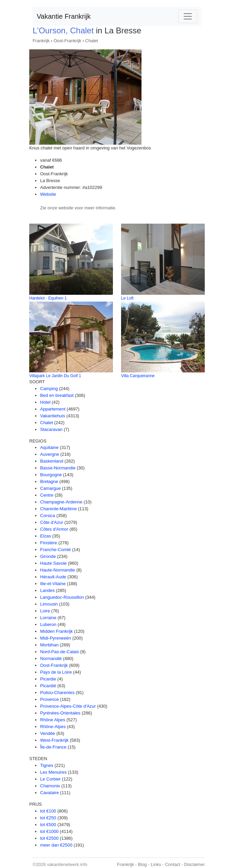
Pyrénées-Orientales (60, 713)
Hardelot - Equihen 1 (48, 298)
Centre (47, 495)
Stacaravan (51, 429)
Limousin (49, 604)
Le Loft (127, 298)
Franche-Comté (55, 550)
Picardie (48, 679)
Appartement (53, 409)
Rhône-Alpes (53, 727)
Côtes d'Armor (54, 529)
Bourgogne (51, 475)
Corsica (48, 516)
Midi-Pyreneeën (56, 638)
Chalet (92, 41)
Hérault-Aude (53, 577)
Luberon (48, 624)
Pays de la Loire (56, 672)
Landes (47, 590)
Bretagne (49, 481)
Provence (49, 699)
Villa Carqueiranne (138, 376)
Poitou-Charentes (57, 693)
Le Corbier (51, 779)
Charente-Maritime (58, 509)
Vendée (48, 733)
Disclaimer (194, 864)
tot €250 (48, 818)
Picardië (48, 686)
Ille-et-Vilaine (53, 584)
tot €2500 (49, 838)
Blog (142, 864)
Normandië (51, 658)
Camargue (51, 488)
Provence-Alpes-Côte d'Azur (68, 706)
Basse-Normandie (58, 468)
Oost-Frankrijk (67, 41)
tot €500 (48, 825)
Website (48, 194)
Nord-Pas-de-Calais (60, 652)
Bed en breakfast (57, 395)
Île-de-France (53, 747)
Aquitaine (49, 447)
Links (156, 864)
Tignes (47, 765)
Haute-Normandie (58, 570)
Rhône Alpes (53, 720)
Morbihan (49, 645)
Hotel (45, 402)
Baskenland (52, 461)
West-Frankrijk (54, 740)
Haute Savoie (53, 563)
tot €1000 (49, 831)
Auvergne (50, 454)
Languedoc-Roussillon (62, 597)
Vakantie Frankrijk (64, 16)
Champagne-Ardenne (61, 502)
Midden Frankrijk (56, 631)
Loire (45, 611)
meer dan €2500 (56, 845)
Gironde (48, 556)
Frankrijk (41, 41)
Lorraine (48, 618)
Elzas (46, 536)
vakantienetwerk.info (67, 864)
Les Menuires (53, 772)
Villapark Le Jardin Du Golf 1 (55, 376)
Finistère (49, 543)
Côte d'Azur (52, 522)
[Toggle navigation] (188, 16)
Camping (49, 389)
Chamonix (50, 786)
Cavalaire (49, 793)
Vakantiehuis (53, 416)
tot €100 (48, 811)
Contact (173, 864)
